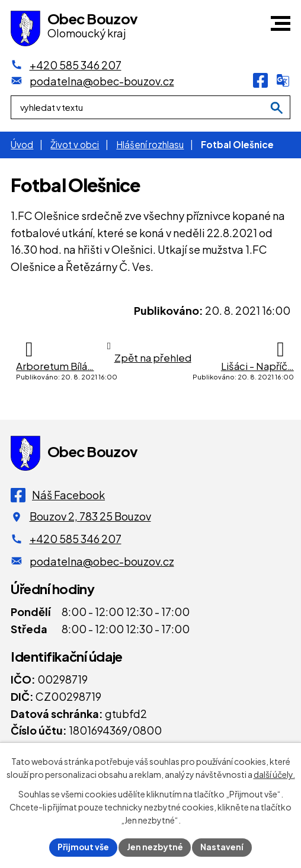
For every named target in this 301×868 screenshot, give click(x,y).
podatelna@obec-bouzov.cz (102, 561)
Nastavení (223, 847)
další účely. (274, 774)
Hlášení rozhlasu (150, 144)
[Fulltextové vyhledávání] (150, 108)
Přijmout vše (83, 847)
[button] (281, 23)
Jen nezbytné (155, 847)
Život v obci (75, 144)
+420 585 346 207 (76, 539)
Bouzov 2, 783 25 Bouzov (90, 516)
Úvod (22, 144)
